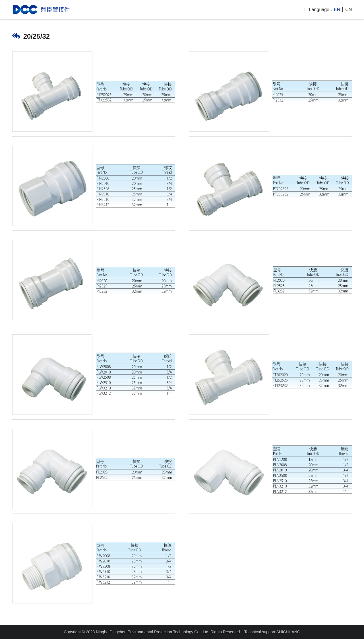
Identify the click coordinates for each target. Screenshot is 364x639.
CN (349, 10)
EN (337, 10)
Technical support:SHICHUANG (272, 632)
